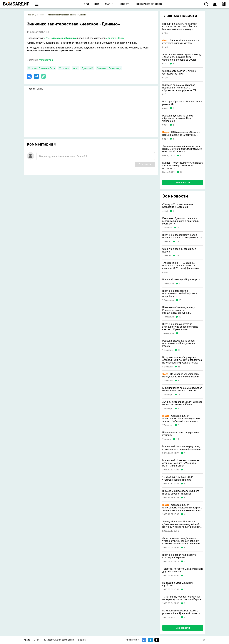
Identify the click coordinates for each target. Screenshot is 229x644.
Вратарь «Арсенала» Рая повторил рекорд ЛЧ (182, 103)
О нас (37, 640)
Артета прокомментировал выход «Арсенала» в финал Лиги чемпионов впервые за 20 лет (181, 57)
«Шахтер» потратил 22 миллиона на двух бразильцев (183, 570)
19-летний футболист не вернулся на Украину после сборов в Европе (182, 598)
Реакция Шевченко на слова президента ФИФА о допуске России (179, 343)
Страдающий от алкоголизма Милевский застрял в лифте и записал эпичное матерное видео (182, 508)
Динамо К (87, 68)
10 (178, 439)
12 (181, 172)
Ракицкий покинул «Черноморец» (181, 280)
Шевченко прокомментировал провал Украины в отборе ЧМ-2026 (182, 236)
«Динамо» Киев (115, 38)
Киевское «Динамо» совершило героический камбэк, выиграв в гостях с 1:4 (180, 221)
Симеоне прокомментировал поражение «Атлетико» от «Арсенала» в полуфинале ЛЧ (179, 88)
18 (178, 242)
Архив (27, 640)
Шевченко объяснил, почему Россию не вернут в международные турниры (179, 310)
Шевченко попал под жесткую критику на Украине (179, 556)
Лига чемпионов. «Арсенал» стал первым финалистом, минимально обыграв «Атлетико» (182, 149)
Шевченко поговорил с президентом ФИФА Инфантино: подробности (181, 294)
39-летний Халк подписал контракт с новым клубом (181, 42)
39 (179, 350)
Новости (41, 15)
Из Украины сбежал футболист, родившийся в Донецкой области (181, 612)
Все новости (183, 183)
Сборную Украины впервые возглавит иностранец (178, 206)
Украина (64, 68)
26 (178, 256)
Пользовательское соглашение (58, 640)
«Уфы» (48, 38)
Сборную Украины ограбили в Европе (179, 250)
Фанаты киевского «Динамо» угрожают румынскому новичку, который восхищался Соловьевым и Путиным (182, 541)
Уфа (75, 68)
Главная (30, 15)
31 (180, 300)
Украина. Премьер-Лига (41, 68)
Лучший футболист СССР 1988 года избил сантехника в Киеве (182, 403)
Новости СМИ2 (35, 89)
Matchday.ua (46, 60)
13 (180, 317)
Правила (81, 640)
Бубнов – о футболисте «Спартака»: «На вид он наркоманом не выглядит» (183, 165)
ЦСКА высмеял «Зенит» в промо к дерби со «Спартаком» (181, 134)
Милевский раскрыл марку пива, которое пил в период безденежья (182, 448)
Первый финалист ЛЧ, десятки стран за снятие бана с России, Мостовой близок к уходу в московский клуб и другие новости (182, 27)
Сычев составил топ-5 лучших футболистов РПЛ (179, 72)
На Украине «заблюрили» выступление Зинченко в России (181, 375)
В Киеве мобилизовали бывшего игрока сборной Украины (181, 492)
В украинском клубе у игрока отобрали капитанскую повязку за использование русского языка (182, 360)
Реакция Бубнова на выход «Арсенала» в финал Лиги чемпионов (178, 118)
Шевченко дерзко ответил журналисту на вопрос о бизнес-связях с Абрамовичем (181, 327)
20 (181, 155)
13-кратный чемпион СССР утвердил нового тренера (177, 478)
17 (179, 395)
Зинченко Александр (109, 68)
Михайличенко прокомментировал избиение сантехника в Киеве (182, 389)
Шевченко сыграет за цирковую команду (181, 434)
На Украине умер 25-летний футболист (178, 584)
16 (179, 367)
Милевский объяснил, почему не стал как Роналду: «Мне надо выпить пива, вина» (181, 463)
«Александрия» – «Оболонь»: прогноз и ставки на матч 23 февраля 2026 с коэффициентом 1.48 (181, 266)
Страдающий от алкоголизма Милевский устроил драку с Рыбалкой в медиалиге (181, 419)
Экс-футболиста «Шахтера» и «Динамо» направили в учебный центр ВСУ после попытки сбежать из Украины (182, 524)
